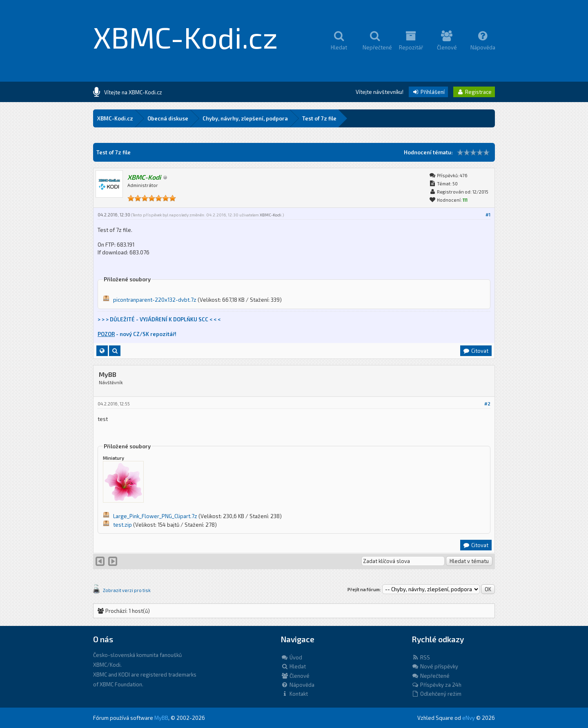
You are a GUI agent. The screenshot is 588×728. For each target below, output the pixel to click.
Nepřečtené (431, 676)
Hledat (293, 666)
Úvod (292, 657)
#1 (488, 215)
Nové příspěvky (435, 666)
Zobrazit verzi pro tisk (127, 590)
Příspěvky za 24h (437, 685)
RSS (421, 657)
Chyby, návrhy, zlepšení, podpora (245, 118)
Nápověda (298, 685)
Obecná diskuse (168, 118)
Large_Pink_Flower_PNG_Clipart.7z (155, 516)
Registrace (474, 92)
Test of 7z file (319, 118)
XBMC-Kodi (271, 215)
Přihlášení (428, 92)
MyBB (161, 718)
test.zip (122, 525)
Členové (295, 676)
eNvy (469, 718)
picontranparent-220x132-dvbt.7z (155, 300)
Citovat (476, 351)
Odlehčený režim (437, 694)
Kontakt (294, 694)
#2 (487, 404)
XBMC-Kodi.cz (186, 37)
